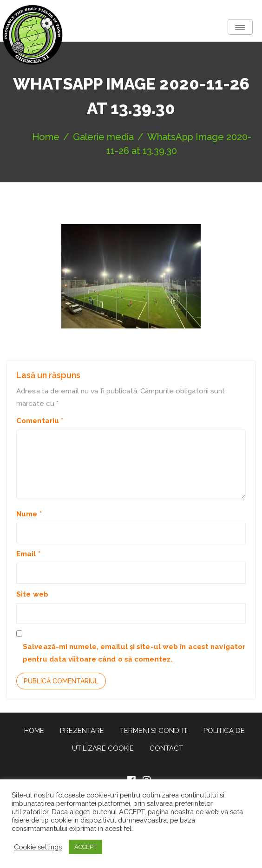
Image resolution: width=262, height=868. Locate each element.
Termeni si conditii (154, 731)
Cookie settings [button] (38, 847)
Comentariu (40, 421)
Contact (166, 748)
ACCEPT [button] (85, 847)
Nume (29, 514)
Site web (32, 594)
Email (28, 554)
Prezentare (82, 731)
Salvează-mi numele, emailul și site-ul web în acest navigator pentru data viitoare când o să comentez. (134, 653)
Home (34, 731)
